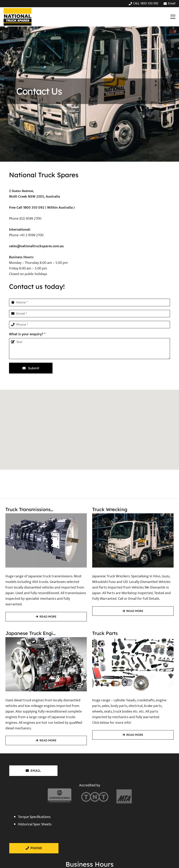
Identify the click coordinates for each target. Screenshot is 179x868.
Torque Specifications (34, 817)
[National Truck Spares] (18, 17)
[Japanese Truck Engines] (46, 686)
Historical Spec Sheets (35, 824)
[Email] (89, 314)
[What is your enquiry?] (89, 349)
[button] (173, 17)
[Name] (89, 302)
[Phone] (89, 325)
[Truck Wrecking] (133, 562)
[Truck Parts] (133, 686)
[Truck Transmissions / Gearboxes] (46, 562)
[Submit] (31, 368)
